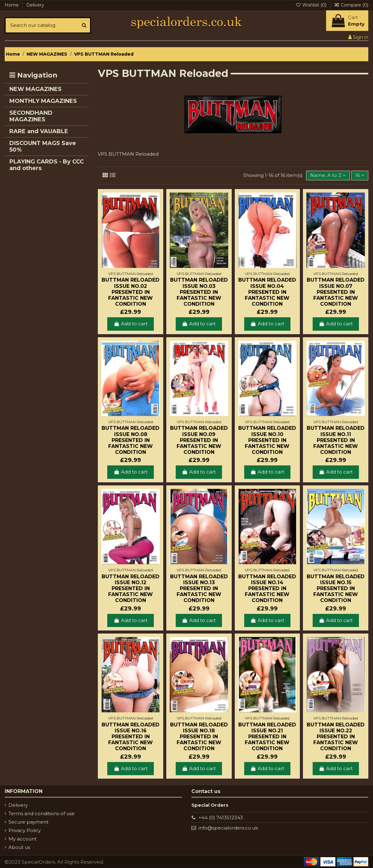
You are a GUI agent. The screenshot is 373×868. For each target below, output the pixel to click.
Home (12, 5)
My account (23, 839)
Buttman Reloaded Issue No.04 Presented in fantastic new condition (267, 292)
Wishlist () (312, 5)
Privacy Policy (25, 830)
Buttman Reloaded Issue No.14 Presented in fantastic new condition (267, 589)
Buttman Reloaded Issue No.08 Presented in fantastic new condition (131, 440)
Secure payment (28, 822)
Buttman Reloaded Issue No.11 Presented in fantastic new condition (336, 440)
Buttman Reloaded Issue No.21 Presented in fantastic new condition (267, 737)
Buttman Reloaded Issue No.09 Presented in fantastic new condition (199, 440)
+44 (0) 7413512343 (221, 818)
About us (19, 847)
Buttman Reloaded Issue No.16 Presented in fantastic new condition (131, 737)
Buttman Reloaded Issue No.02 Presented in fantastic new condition (131, 292)
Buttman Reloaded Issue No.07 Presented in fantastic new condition (336, 292)
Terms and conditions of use (42, 813)
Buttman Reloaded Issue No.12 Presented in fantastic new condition (131, 589)
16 (360, 175)
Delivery (35, 5)
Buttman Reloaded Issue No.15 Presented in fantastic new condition (336, 589)
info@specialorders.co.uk (228, 828)
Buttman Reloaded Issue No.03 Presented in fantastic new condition (199, 292)
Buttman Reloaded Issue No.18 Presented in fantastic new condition (199, 737)
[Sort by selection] (328, 176)
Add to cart (130, 324)
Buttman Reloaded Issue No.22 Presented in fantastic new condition (336, 737)
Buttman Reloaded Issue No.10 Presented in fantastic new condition (267, 440)
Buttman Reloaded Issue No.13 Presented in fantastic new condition (199, 589)
